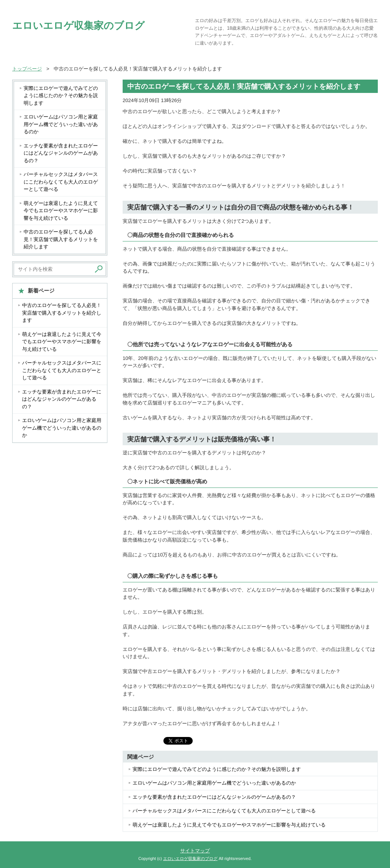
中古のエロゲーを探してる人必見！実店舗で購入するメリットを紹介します (61, 239)
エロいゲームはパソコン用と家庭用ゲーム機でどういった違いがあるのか (214, 783)
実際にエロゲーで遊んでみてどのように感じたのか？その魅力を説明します (217, 769)
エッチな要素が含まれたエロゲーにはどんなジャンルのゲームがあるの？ (214, 797)
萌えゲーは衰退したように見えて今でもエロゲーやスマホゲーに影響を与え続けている (229, 825)
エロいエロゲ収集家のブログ (78, 26)
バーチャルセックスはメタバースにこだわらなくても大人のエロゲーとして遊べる (224, 811)
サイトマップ (195, 851)
